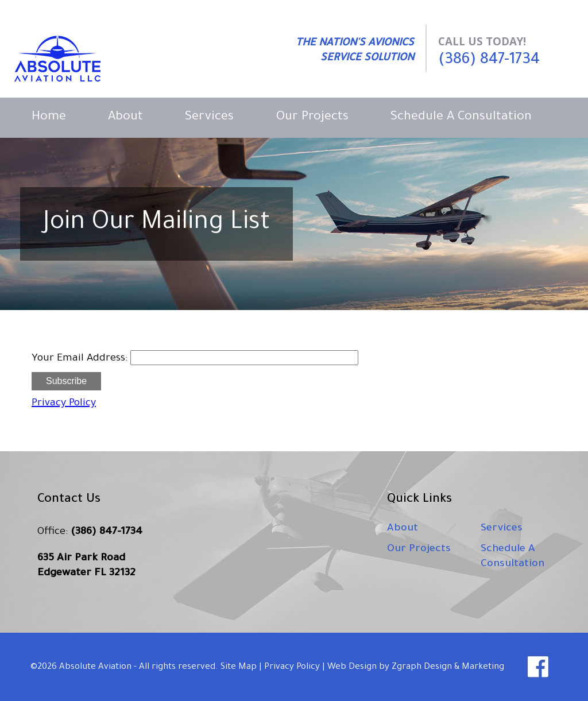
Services (209, 118)
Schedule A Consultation (461, 118)
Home (49, 118)
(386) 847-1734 (489, 61)
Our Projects (312, 118)
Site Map (239, 667)
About (125, 118)
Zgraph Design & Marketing (448, 667)
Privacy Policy (64, 404)
